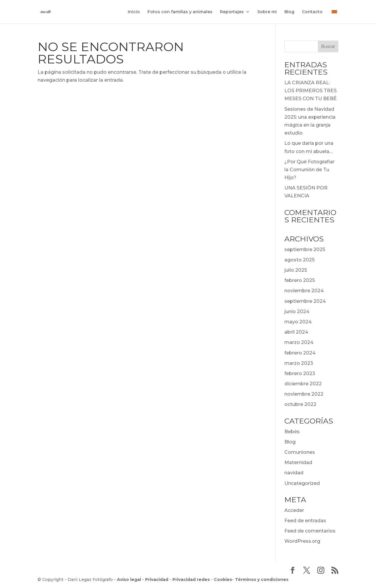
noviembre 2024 (304, 291)
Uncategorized (302, 483)
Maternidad (298, 462)
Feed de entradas (305, 521)
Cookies (223, 579)
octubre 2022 (300, 404)
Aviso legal (129, 579)
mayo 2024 (298, 322)
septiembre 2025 (305, 250)
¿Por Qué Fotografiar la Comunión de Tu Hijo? (309, 170)
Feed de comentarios (310, 531)
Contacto (312, 12)
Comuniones (300, 452)
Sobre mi (267, 12)
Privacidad (157, 579)
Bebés (292, 432)
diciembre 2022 (303, 384)
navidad (294, 473)
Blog (289, 12)
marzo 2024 (299, 342)
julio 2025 (296, 270)
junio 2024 (297, 311)
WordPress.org (302, 541)
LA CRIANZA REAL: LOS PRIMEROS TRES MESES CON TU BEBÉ (310, 91)
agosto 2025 (299, 260)
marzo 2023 (299, 363)
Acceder (294, 510)
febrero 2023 (300, 373)
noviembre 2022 (304, 394)
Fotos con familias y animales (180, 12)
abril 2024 (296, 332)
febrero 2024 (300, 353)
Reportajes (232, 12)
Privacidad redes (191, 579)
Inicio (134, 12)
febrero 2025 (300, 280)
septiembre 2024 (305, 301)
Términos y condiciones (262, 579)
